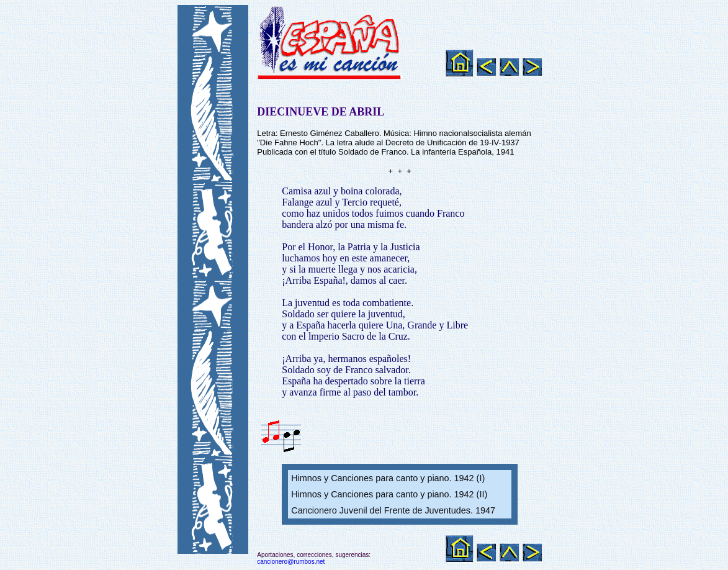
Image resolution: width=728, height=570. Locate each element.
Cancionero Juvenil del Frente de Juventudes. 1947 (393, 510)
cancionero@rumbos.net (291, 562)
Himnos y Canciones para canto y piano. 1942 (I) (388, 478)
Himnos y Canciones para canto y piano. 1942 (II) (389, 494)
